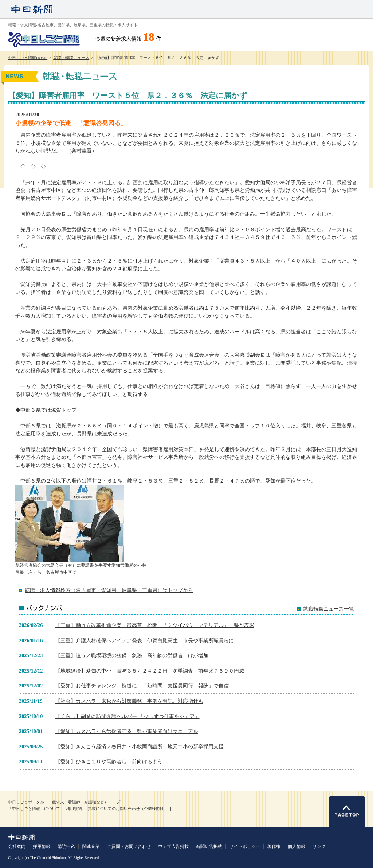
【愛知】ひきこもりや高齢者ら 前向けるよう (109, 762)
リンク (319, 846)
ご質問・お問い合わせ (129, 846)
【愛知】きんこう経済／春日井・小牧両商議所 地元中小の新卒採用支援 (140, 747)
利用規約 (74, 809)
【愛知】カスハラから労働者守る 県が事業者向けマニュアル (127, 731)
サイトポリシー (245, 846)
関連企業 (91, 846)
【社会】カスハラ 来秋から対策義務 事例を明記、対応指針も (129, 701)
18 (149, 37)
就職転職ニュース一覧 (329, 609)
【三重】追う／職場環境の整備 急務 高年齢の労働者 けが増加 (132, 655)
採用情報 (42, 846)
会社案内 (17, 846)
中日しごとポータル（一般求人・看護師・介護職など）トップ (64, 802)
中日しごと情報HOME (28, 58)
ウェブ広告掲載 (173, 846)
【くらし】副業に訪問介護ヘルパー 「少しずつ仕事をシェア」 (127, 716)
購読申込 (66, 846)
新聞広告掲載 (209, 846)
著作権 (274, 846)
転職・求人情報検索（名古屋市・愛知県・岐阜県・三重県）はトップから (109, 590)
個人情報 (297, 846)
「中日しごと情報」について (34, 809)
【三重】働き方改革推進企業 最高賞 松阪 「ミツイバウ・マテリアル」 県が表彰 (155, 625)
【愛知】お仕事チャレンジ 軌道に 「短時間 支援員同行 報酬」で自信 (142, 686)
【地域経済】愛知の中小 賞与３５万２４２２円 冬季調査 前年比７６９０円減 (150, 671)
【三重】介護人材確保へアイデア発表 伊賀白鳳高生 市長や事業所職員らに (145, 640)
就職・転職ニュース (71, 58)
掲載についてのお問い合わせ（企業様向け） (128, 809)
